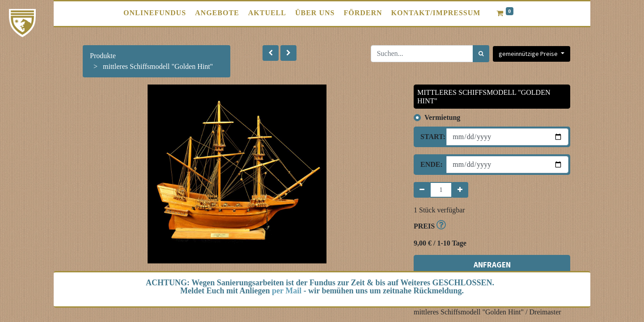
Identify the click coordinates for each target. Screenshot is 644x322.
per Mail (287, 291)
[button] (271, 53)
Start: (430, 137)
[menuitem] (155, 13)
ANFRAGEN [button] (492, 265)
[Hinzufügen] (460, 190)
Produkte (103, 56)
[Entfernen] (422, 190)
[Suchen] (481, 54)
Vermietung (442, 117)
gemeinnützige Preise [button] (529, 54)
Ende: (430, 164)
